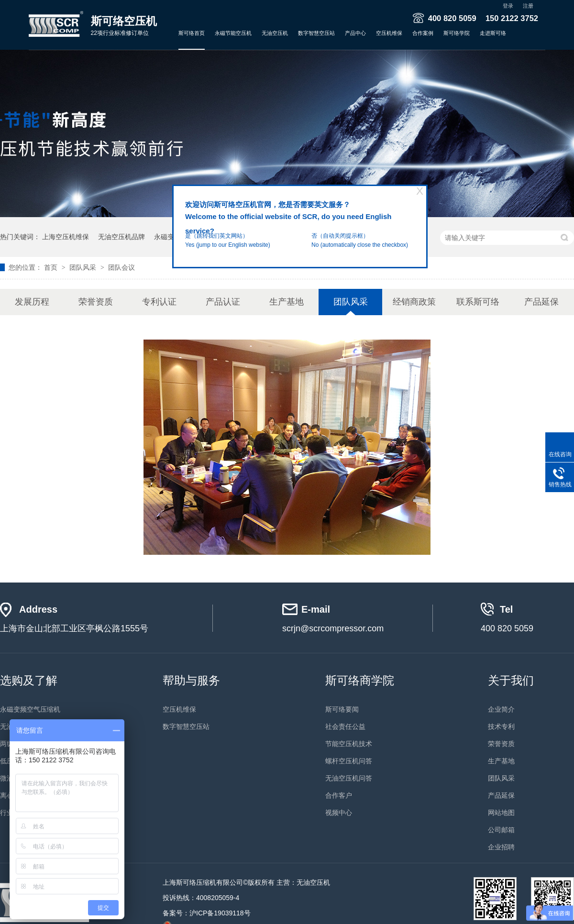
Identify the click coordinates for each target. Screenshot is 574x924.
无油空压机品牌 (121, 237)
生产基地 (287, 302)
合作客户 (339, 795)
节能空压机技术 (349, 744)
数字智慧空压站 (316, 33)
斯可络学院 (457, 33)
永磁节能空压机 (233, 33)
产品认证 (223, 302)
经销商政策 (414, 302)
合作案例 (423, 33)
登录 (508, 6)
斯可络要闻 (342, 709)
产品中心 (355, 33)
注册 (528, 6)
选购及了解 (29, 680)
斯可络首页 (192, 33)
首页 (52, 267)
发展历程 (32, 302)
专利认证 (159, 302)
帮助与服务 (191, 680)
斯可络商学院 (360, 680)
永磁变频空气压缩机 (30, 709)
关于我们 (511, 680)
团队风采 (84, 267)
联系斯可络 (478, 302)
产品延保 (541, 302)
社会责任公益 (345, 726)
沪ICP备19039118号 (220, 913)
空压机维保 (389, 33)
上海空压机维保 (66, 237)
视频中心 (339, 813)
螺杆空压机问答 (349, 761)
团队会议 (121, 267)
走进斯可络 (493, 33)
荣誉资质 (96, 302)
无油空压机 (275, 33)
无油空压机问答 (349, 778)
